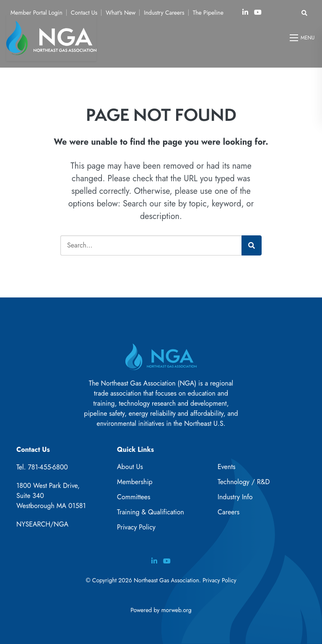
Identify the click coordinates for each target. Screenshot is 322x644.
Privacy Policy (136, 527)
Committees (134, 497)
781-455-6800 (48, 467)
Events (227, 467)
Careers (229, 512)
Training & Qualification (151, 512)
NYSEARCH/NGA (42, 524)
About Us (130, 467)
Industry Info (235, 497)
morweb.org (177, 610)
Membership (135, 482)
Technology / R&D (244, 482)
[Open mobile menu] (303, 38)
